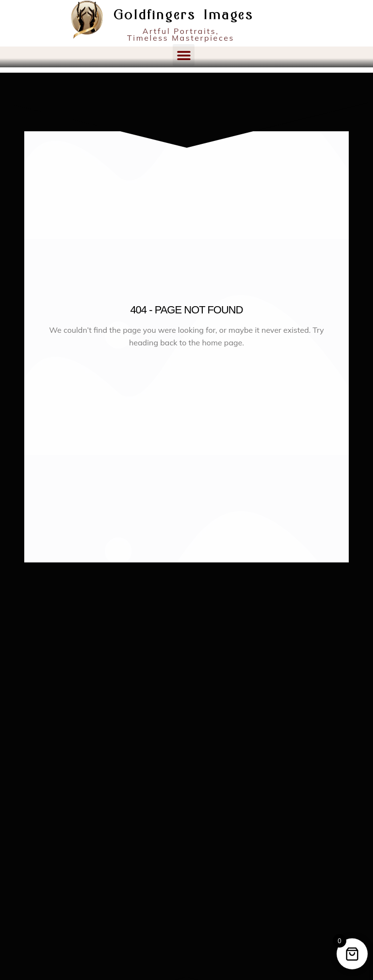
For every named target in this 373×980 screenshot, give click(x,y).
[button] (184, 55)
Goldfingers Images (184, 16)
